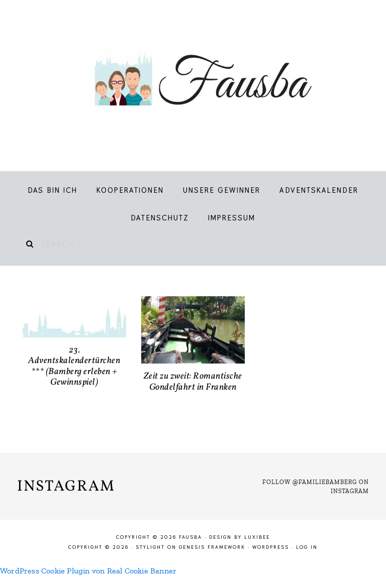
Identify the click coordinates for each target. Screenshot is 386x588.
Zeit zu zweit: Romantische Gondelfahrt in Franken (193, 382)
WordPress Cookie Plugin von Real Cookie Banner (88, 571)
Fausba (193, 80)
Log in (307, 547)
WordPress (271, 547)
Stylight (150, 547)
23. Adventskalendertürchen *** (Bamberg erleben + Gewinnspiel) (74, 367)
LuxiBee (257, 537)
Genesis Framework (212, 547)
